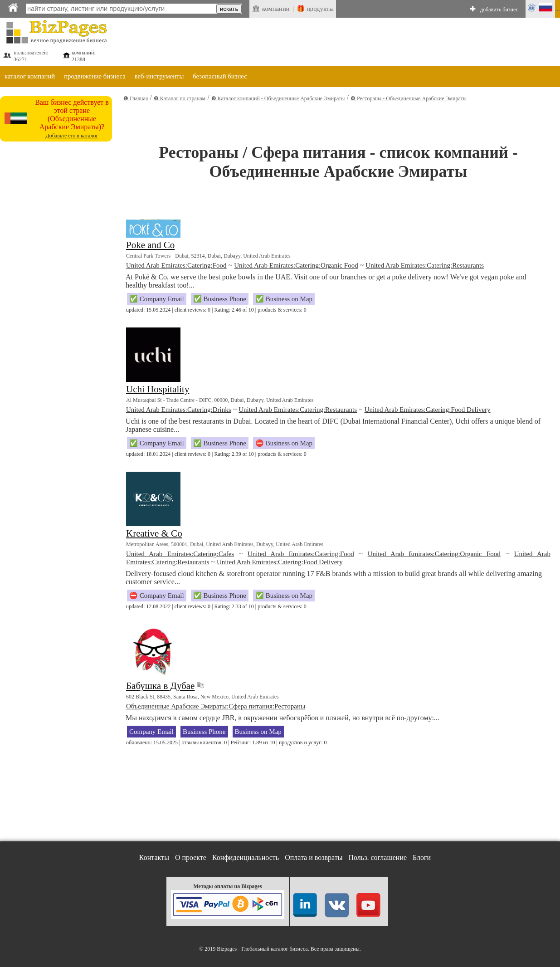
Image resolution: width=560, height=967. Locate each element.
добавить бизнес (499, 10)
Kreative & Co (154, 533)
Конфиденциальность (246, 857)
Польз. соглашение (378, 857)
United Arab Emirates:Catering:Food (176, 265)
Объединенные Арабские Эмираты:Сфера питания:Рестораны (216, 706)
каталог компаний (30, 76)
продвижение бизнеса (95, 76)
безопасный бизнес (220, 76)
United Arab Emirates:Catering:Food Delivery (428, 410)
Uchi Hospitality (158, 389)
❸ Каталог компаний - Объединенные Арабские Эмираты (278, 98)
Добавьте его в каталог (72, 136)
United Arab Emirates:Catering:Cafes (180, 554)
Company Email (151, 732)
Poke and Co (150, 245)
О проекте (191, 857)
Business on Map (258, 732)
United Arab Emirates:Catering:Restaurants (425, 265)
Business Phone (204, 732)
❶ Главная (136, 98)
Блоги (422, 857)
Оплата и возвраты (314, 857)
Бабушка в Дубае (160, 686)
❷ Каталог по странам (180, 98)
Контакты (154, 857)
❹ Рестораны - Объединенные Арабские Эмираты (409, 98)
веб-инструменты (159, 76)
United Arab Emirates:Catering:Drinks (179, 410)
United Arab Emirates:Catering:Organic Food (296, 265)
